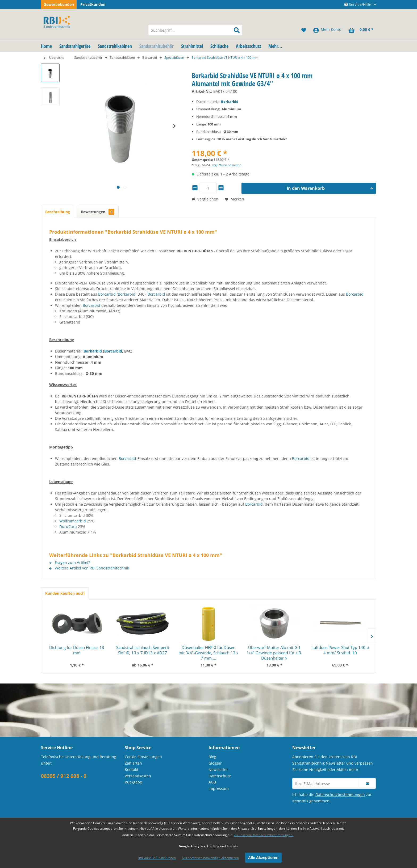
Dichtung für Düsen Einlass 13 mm (77, 650)
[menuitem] (195, 30)
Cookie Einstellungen (143, 757)
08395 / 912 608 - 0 (64, 776)
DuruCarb (68, 527)
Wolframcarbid (73, 521)
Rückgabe (133, 782)
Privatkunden (93, 4)
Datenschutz (220, 776)
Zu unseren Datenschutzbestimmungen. (264, 835)
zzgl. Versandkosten (226, 165)
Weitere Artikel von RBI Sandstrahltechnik (89, 568)
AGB (212, 782)
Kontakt (132, 770)
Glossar (215, 763)
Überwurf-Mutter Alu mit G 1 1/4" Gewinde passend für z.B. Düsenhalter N (274, 653)
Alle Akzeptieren (263, 857)
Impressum (219, 788)
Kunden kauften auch (65, 593)
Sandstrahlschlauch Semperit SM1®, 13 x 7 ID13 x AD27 (143, 650)
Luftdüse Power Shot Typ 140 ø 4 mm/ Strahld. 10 (340, 650)
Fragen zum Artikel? (70, 562)
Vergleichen (205, 199)
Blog (212, 757)
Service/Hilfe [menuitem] (358, 4)
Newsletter (218, 770)
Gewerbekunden (59, 4)
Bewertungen (98, 212)
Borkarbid (230, 102)
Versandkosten (138, 776)
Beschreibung (58, 212)
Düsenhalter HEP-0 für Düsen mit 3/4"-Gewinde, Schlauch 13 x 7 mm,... (208, 653)
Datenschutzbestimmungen (340, 794)
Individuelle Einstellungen (157, 858)
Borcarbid (107, 294)
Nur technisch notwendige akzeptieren (210, 858)
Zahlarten (133, 763)
